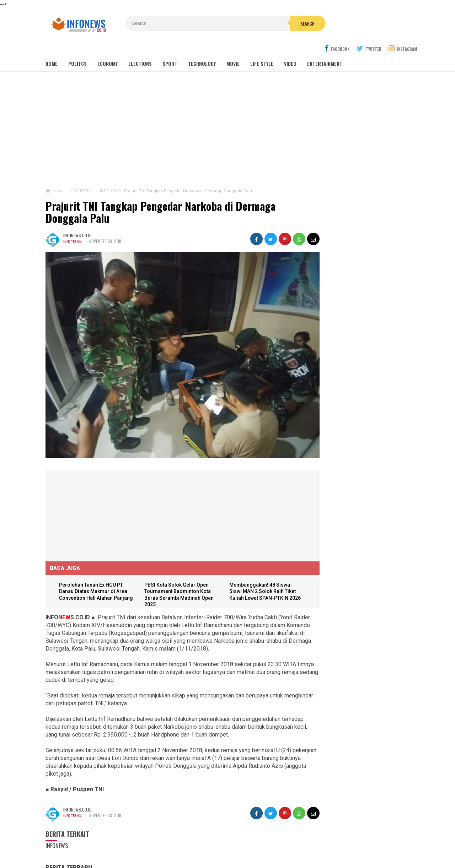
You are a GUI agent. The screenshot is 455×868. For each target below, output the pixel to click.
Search (268, 23)
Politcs (77, 47)
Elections (140, 47)
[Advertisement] (227, 113)
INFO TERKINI (74, 224)
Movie (233, 47)
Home (52, 47)
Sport (170, 47)
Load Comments (64, 860)
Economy (108, 47)
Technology (202, 47)
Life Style (262, 47)
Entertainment (325, 47)
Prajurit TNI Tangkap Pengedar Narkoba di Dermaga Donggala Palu (160, 195)
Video (290, 47)
